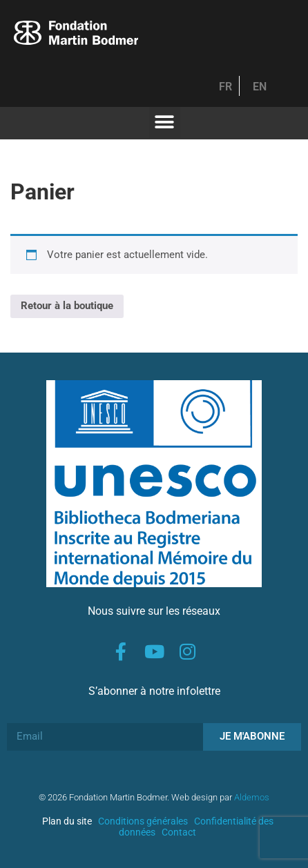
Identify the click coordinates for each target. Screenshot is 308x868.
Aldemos (252, 797)
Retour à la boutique (67, 306)
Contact (179, 832)
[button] (165, 122)
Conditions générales (143, 821)
